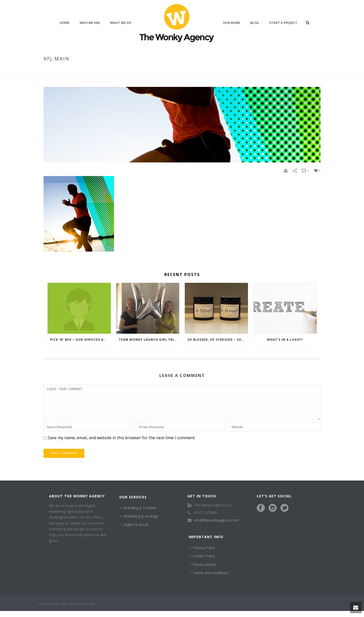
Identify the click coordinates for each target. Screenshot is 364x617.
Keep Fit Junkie (287, 69)
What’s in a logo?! (285, 340)
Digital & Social (134, 530)
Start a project (283, 23)
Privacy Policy (202, 554)
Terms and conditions (209, 579)
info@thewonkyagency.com (216, 526)
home (65, 23)
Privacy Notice (203, 571)
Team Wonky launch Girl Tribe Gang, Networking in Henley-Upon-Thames (149, 340)
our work (231, 23)
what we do (121, 23)
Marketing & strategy (139, 522)
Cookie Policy (202, 562)
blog (255, 23)
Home (267, 69)
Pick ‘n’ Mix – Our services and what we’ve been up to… (80, 340)
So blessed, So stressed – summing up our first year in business (218, 340)
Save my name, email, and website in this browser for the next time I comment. (122, 444)
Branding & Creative (138, 514)
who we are (90, 23)
